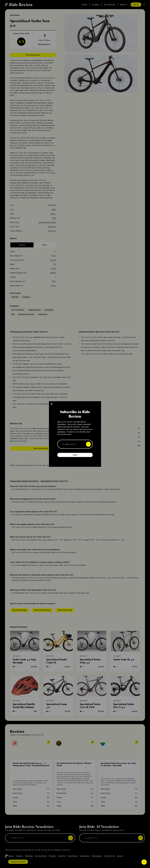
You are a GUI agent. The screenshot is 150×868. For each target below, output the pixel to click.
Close (75, 455)
